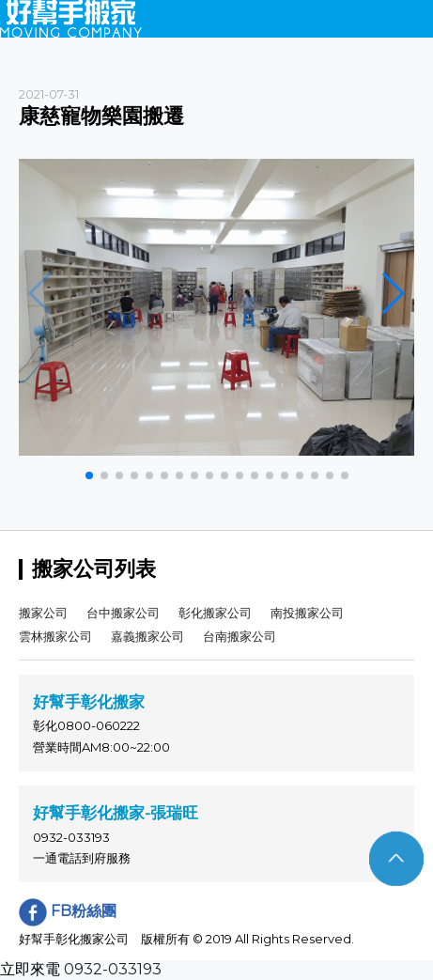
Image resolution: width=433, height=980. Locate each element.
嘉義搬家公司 (147, 636)
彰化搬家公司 (215, 613)
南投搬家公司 (307, 613)
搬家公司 (43, 613)
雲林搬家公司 (55, 636)
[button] (89, 475)
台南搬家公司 (240, 636)
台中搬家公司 (123, 613)
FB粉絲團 (68, 911)
